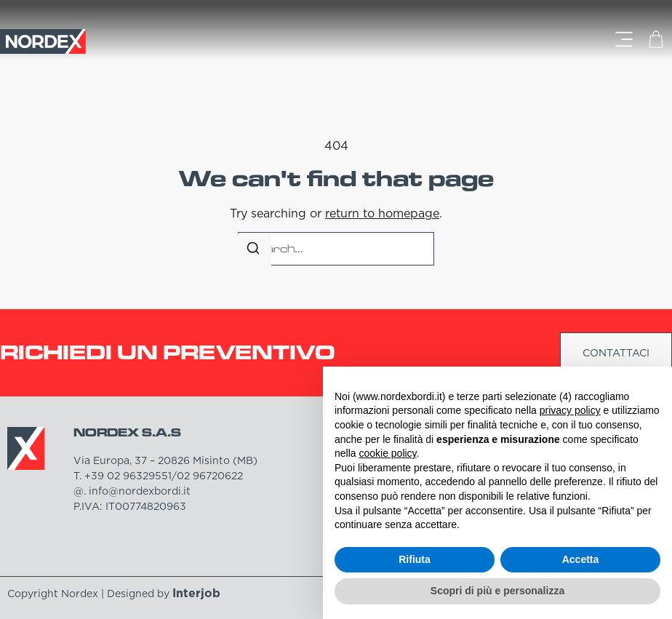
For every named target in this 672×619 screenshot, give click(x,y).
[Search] (253, 250)
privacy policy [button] (570, 410)
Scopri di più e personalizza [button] (497, 591)
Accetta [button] (581, 559)
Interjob (196, 593)
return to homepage (382, 213)
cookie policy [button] (387, 453)
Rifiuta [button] (415, 559)
